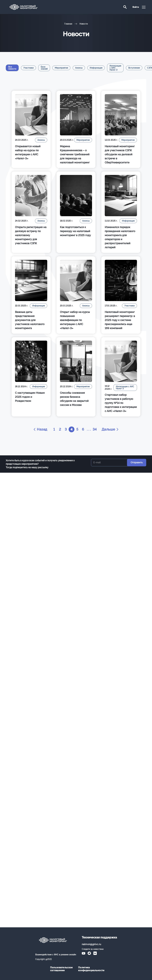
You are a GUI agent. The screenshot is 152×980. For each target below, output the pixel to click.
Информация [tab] (96, 68)
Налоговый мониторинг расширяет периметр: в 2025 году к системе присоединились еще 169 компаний (120, 320)
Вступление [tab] (134, 68)
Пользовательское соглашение (61, 969)
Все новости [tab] (12, 68)
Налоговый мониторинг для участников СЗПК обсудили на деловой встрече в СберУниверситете (120, 154)
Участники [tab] (28, 68)
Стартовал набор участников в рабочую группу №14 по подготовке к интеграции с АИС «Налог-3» (121, 403)
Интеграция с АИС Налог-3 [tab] (115, 68)
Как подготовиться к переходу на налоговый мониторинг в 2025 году (75, 231)
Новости (84, 24)
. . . (89, 429)
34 (95, 429)
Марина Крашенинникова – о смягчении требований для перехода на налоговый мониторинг (75, 154)
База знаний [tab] (44, 68)
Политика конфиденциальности (90, 969)
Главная (68, 24)
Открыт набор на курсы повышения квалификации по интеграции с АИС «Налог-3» (75, 320)
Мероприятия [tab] (61, 68)
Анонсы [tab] (79, 68)
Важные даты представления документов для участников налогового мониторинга (30, 320)
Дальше (110, 429)
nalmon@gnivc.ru (92, 944)
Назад (40, 429)
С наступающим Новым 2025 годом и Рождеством (30, 397)
